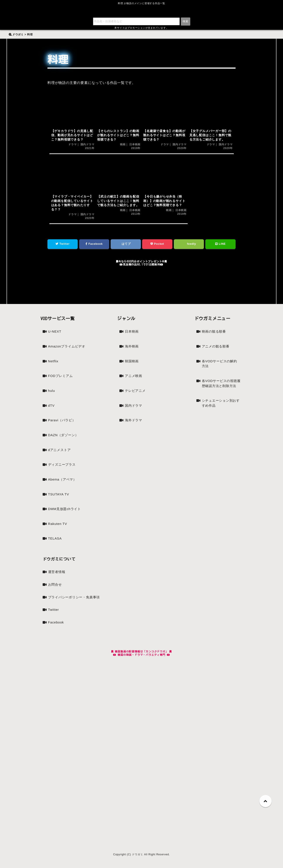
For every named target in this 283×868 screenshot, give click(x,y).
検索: (14, 32)
